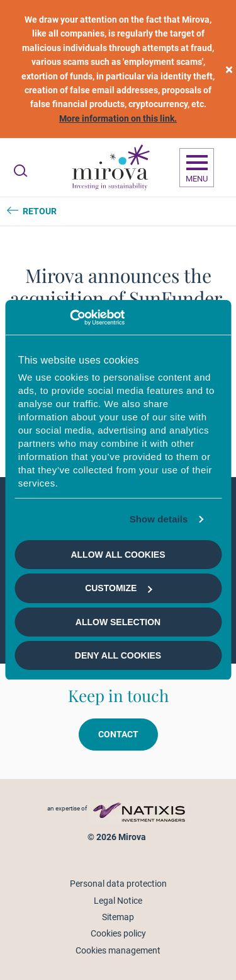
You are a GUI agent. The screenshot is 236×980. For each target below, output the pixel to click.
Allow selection (118, 622)
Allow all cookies (118, 555)
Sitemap (118, 917)
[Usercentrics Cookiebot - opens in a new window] (70, 318)
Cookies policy (118, 933)
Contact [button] (118, 734)
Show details (159, 519)
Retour (40, 211)
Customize (118, 588)
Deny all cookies (118, 655)
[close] (229, 69)
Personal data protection (118, 884)
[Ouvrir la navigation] (197, 168)
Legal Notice (118, 901)
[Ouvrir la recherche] (20, 171)
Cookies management (118, 950)
